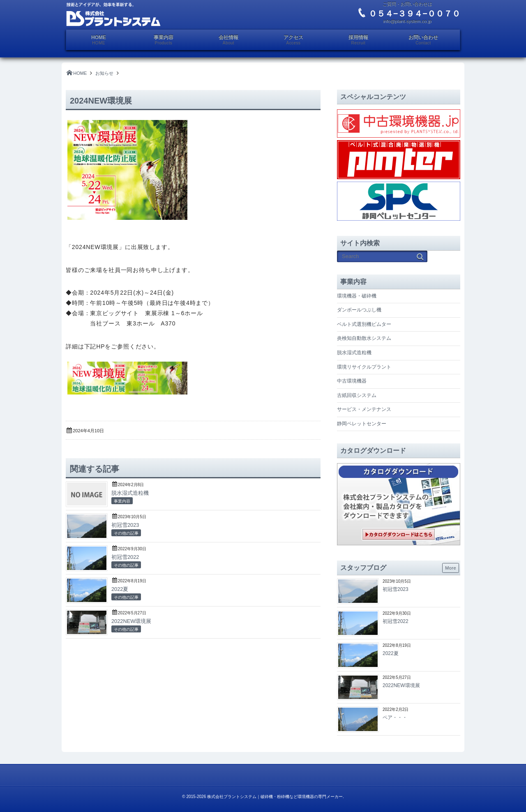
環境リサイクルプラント (364, 367)
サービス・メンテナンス (364, 409)
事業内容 (122, 501)
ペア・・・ (395, 717)
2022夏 (120, 589)
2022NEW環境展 (131, 621)
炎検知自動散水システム (364, 338)
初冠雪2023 (125, 525)
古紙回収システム (357, 395)
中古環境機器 (352, 381)
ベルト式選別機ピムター (364, 324)
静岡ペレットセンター (362, 424)
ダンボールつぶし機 (359, 310)
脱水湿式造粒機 (130, 493)
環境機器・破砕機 (357, 296)
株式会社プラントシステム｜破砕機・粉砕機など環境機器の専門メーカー (275, 797)
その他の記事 (126, 533)
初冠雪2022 (125, 557)
